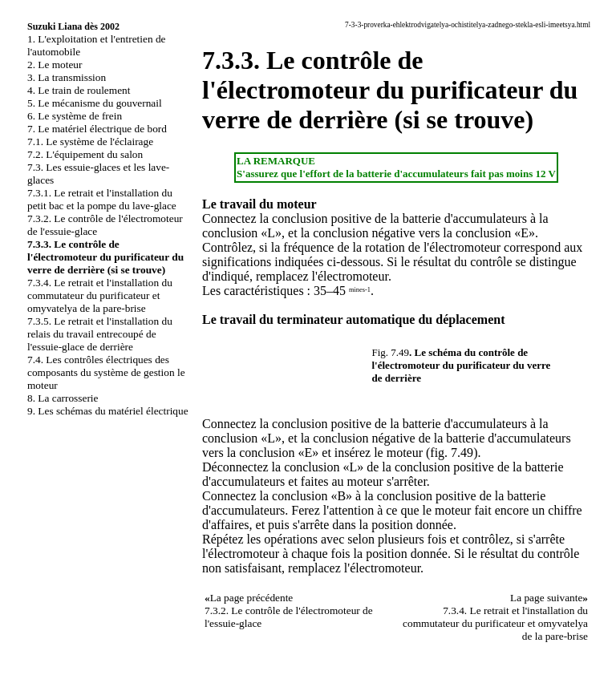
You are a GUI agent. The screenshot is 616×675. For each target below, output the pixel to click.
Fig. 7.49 (391, 352)
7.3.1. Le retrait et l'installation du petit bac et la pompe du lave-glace (102, 199)
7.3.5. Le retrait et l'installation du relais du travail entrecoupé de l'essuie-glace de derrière (100, 334)
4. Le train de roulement (79, 90)
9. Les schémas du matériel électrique (108, 411)
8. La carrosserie (63, 398)
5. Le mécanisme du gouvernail (95, 103)
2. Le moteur (55, 65)
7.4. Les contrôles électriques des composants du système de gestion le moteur (106, 372)
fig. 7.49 (452, 453)
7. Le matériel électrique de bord (97, 129)
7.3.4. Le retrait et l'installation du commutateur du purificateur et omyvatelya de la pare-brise (100, 295)
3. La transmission (67, 77)
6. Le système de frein (75, 116)
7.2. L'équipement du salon (85, 154)
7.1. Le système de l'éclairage (90, 141)
